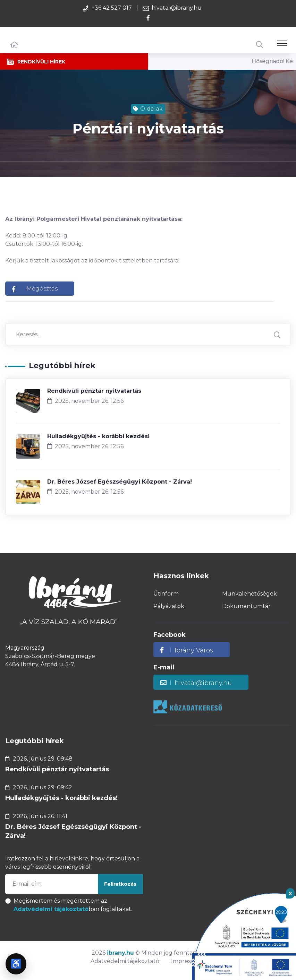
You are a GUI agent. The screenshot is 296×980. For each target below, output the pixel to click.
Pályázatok (169, 606)
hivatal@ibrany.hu (177, 8)
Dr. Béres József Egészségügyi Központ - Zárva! (120, 482)
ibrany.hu (120, 953)
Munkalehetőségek (250, 594)
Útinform (166, 594)
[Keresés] (260, 45)
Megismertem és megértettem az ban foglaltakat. (73, 905)
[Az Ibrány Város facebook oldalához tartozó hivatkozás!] (148, 18)
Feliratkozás (120, 884)
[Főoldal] (14, 45)
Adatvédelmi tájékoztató (51, 909)
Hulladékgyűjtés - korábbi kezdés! (98, 436)
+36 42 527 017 (112, 8)
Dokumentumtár (246, 606)
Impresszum (188, 961)
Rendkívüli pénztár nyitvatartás (94, 391)
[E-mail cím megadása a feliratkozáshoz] (74, 884)
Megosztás (35, 289)
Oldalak (148, 109)
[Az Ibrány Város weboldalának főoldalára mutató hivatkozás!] (74, 593)
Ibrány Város (187, 650)
